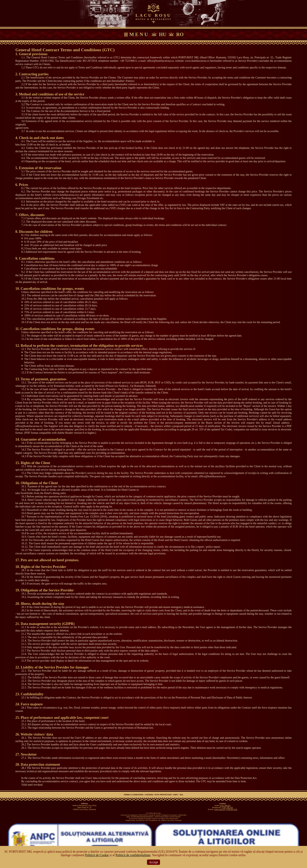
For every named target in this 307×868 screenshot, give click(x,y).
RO (180, 34)
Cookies (149, 795)
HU (163, 34)
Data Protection (163, 795)
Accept (153, 862)
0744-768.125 (227, 807)
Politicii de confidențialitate (133, 855)
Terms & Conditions (134, 795)
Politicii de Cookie (97, 855)
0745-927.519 (232, 809)
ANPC (176, 795)
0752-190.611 (225, 806)
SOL (182, 795)
